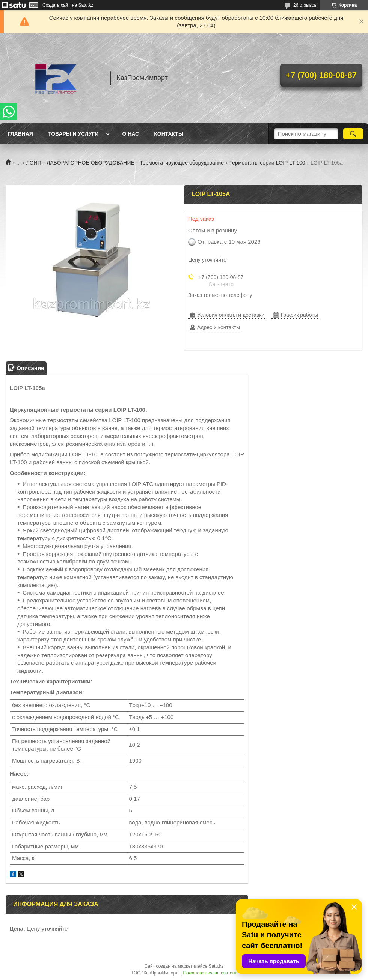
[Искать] (353, 134)
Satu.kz (216, 966)
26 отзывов (305, 5)
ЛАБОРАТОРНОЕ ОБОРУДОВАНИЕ (90, 163)
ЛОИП (34, 163)
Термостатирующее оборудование (182, 163)
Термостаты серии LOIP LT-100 (267, 163)
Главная (20, 134)
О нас (130, 134)
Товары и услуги (73, 134)
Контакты (169, 134)
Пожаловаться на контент (210, 973)
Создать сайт (56, 5)
